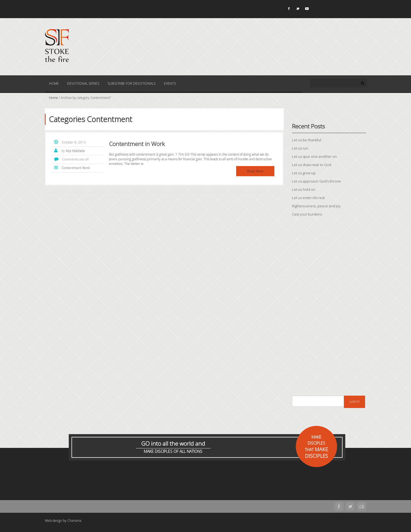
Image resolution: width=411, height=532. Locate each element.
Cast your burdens (307, 214)
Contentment (71, 168)
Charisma (74, 521)
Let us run (300, 148)
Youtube (307, 10)
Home (54, 83)
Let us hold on (304, 189)
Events (170, 83)
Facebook (288, 10)
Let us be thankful (307, 140)
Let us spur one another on (314, 156)
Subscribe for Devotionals (132, 83)
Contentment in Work (137, 144)
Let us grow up (304, 173)
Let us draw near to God (312, 165)
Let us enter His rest (308, 198)
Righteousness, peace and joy (316, 206)
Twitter (297, 10)
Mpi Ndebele (75, 151)
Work (86, 168)
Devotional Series (83, 83)
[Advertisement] (329, 308)
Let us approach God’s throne (316, 181)
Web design (53, 521)
